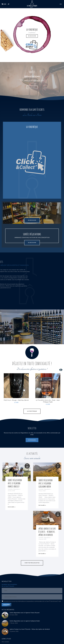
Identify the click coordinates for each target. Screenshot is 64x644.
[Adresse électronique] (32, 597)
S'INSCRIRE (6, 605)
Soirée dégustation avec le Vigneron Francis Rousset (25, 613)
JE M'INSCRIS (32, 438)
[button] (60, 370)
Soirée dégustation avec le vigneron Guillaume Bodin (25, 621)
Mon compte (5, 642)
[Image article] (5, 615)
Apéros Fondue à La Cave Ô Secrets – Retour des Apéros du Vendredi (30, 629)
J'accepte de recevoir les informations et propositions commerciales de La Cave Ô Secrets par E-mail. (32, 601)
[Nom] (32, 591)
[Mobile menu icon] (61, 4)
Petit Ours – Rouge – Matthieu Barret (16, 400)
